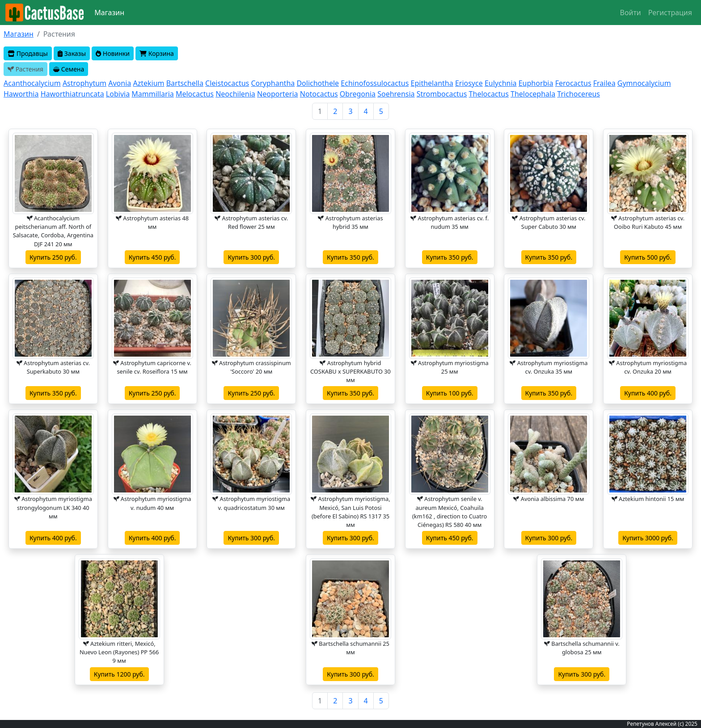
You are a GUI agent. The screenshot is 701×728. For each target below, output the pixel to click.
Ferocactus (573, 83)
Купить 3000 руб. (648, 538)
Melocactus (195, 94)
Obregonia (358, 94)
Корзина (157, 53)
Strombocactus (442, 94)
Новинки (113, 53)
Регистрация (670, 13)
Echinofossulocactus (375, 83)
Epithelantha (432, 83)
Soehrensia (396, 94)
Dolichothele (318, 83)
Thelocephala (533, 94)
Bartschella (185, 83)
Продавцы (28, 53)
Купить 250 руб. (53, 257)
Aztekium (148, 83)
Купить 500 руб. (648, 257)
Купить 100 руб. (450, 393)
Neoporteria (278, 94)
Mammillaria (152, 94)
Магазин (109, 13)
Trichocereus (579, 94)
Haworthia (21, 94)
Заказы (72, 53)
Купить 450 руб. (152, 257)
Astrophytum (84, 83)
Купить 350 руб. (350, 257)
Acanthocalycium (32, 83)
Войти (631, 13)
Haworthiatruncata (72, 94)
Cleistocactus (227, 83)
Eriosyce (469, 83)
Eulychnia (501, 83)
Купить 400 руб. (648, 393)
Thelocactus (489, 94)
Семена (69, 69)
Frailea (604, 83)
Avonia (120, 83)
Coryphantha (273, 83)
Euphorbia (536, 83)
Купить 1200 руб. (119, 674)
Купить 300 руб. (251, 257)
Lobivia (118, 94)
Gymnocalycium (644, 83)
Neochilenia (235, 94)
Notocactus (319, 94)
